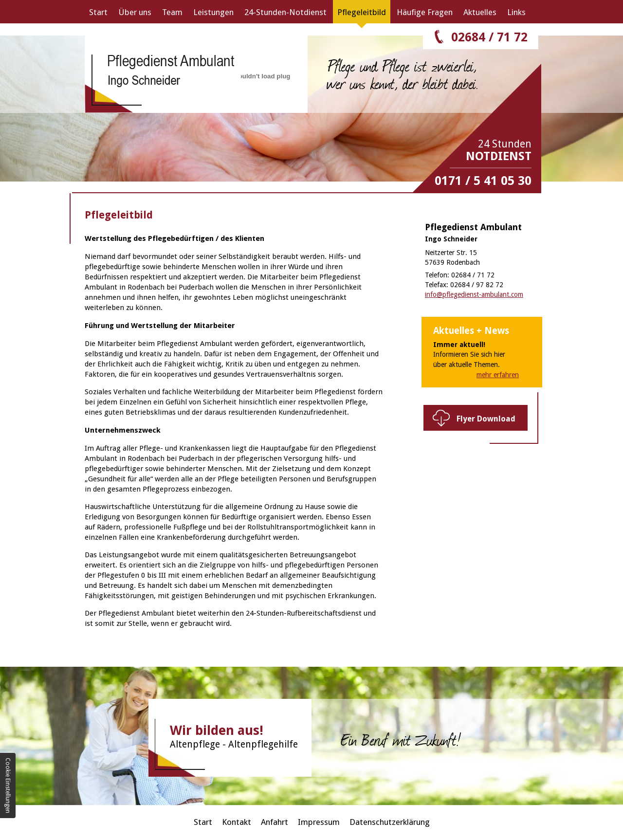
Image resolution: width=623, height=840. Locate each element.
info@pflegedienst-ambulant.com (474, 294)
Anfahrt (275, 822)
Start (98, 12)
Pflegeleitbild (362, 12)
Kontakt (237, 822)
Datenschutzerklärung (390, 822)
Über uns (135, 12)
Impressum (319, 822)
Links (516, 12)
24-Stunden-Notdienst (285, 12)
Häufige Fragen (425, 12)
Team (172, 12)
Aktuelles (480, 12)
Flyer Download (486, 419)
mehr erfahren (498, 375)
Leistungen (213, 12)
